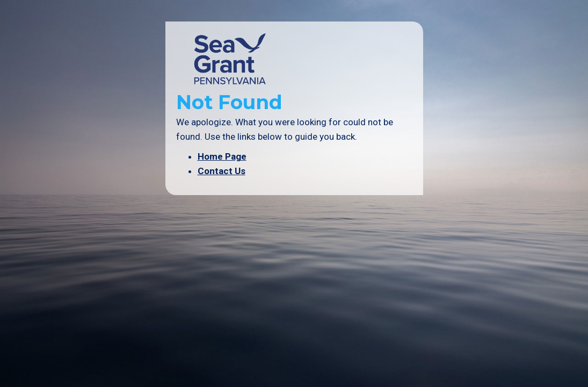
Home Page (222, 156)
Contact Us (222, 171)
